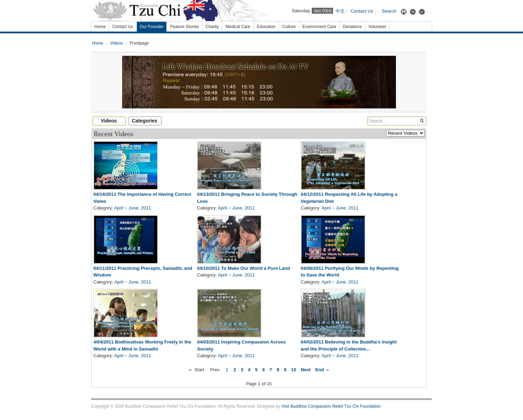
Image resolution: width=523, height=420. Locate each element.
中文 (340, 11)
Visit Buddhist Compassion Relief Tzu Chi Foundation (331, 406)
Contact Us (362, 11)
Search (389, 11)
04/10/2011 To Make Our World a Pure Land (243, 268)
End (320, 370)
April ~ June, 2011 (133, 208)
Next (306, 370)
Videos (117, 43)
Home (98, 43)
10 (293, 370)
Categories (145, 121)
